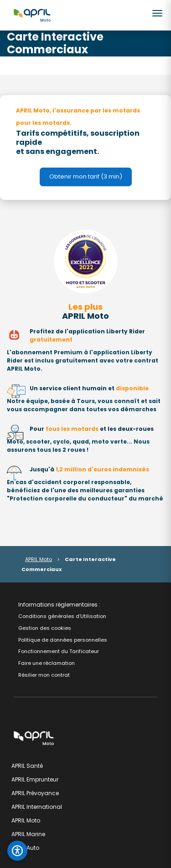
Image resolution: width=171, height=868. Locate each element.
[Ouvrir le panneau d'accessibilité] (17, 851)
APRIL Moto (39, 559)
